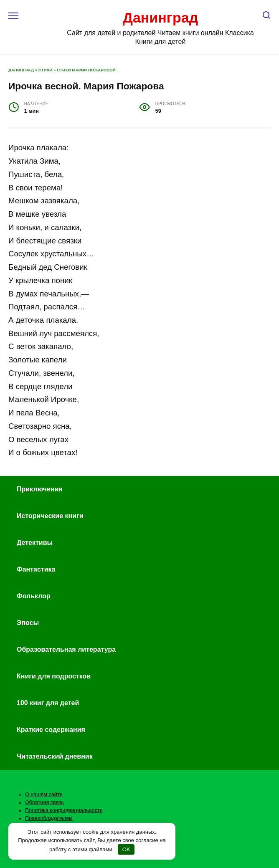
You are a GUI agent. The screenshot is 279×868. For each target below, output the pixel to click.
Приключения (40, 489)
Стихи (45, 70)
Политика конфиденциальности (64, 810)
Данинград (161, 18)
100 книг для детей (48, 703)
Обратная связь (44, 802)
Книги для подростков (54, 676)
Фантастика (36, 569)
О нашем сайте (44, 795)
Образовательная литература (66, 649)
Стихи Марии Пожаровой (86, 70)
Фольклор (34, 596)
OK (126, 849)
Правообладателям (49, 818)
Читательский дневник (55, 756)
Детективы (35, 543)
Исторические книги (50, 516)
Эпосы (28, 623)
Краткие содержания (51, 730)
